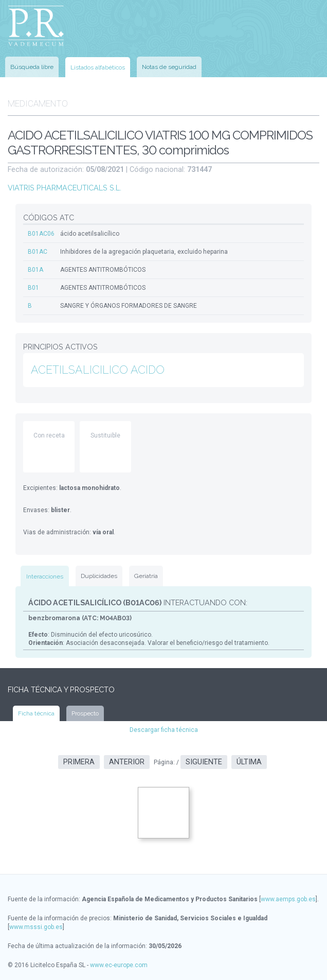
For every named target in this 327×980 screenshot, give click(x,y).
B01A (35, 270)
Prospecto (85, 713)
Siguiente (204, 762)
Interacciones (45, 576)
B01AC (38, 252)
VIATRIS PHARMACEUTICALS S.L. (65, 188)
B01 (33, 288)
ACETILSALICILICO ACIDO (98, 370)
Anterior (127, 762)
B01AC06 (41, 234)
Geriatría (146, 576)
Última (249, 762)
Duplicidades (99, 576)
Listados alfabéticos (98, 67)
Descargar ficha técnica (164, 730)
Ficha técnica (36, 713)
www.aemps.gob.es (288, 899)
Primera (79, 762)
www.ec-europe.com (119, 965)
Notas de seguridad (169, 67)
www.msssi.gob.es (36, 927)
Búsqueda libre (32, 67)
